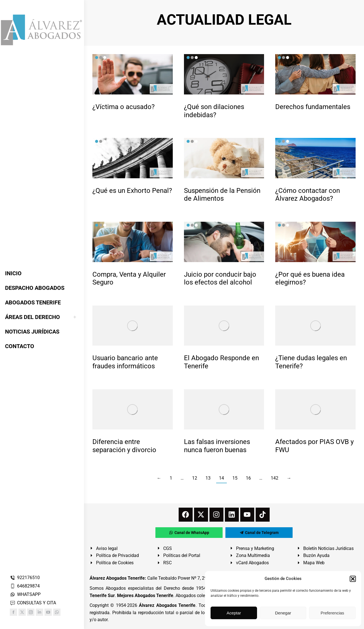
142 (275, 478)
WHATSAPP (25, 594)
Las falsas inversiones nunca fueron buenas (217, 446)
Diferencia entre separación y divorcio (124, 446)
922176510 (25, 578)
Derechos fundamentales (313, 107)
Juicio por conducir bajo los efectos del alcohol (220, 278)
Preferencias (332, 613)
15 (235, 478)
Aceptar (234, 613)
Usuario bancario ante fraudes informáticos (125, 362)
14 (221, 478)
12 (195, 478)
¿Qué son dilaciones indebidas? (214, 111)
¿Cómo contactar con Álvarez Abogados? (308, 195)
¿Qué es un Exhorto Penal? (132, 191)
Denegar (283, 613)
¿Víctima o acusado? (123, 107)
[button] (353, 579)
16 (248, 478)
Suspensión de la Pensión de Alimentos (222, 195)
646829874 (25, 586)
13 (208, 478)
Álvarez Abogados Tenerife (167, 605)
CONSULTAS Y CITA (33, 603)
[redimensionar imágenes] (133, 74)
